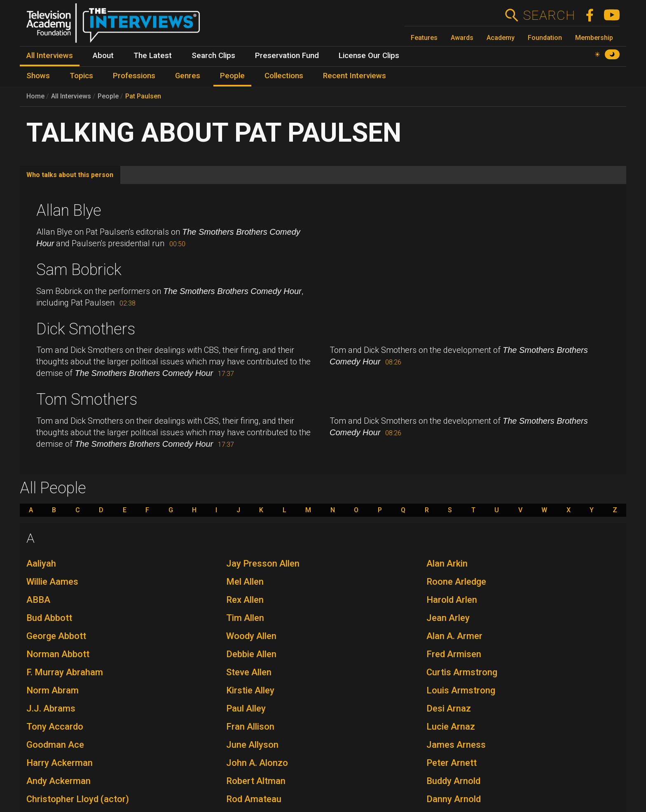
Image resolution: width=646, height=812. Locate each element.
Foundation (545, 38)
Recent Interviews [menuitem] (355, 76)
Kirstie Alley (250, 690)
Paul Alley (246, 708)
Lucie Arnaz (451, 727)
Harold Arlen (452, 600)
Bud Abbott (49, 618)
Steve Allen (249, 672)
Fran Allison (250, 727)
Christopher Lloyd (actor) (78, 799)
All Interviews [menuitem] (50, 56)
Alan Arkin (447, 563)
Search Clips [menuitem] (213, 56)
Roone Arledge (456, 582)
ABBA (38, 600)
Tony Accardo (55, 727)
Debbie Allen (251, 654)
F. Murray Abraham (65, 672)
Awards (462, 38)
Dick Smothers (86, 329)
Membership (594, 38)
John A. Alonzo (257, 763)
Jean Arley (448, 618)
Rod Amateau (254, 799)
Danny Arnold (454, 799)
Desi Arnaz (449, 708)
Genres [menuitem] (188, 76)
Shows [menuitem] (38, 76)
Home (35, 96)
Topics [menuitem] (81, 76)
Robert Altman (256, 781)
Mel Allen (245, 582)
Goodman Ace (55, 745)
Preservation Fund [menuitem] (287, 56)
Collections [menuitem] (284, 76)
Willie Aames (52, 582)
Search (549, 15)
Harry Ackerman (60, 763)
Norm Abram (53, 690)
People (108, 96)
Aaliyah (41, 563)
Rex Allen (245, 600)
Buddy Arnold (453, 781)
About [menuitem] (103, 56)
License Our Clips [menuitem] (369, 56)
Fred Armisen (454, 654)
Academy (501, 38)
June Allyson (252, 745)
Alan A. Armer (454, 636)
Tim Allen (245, 618)
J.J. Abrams (51, 708)
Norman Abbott (58, 654)
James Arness (456, 745)
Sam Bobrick (79, 270)
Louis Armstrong (461, 690)
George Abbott (56, 636)
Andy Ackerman (59, 781)
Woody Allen (251, 636)
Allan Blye (69, 210)
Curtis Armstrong (462, 672)
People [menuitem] (232, 76)
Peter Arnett (452, 763)
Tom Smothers (87, 399)
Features (424, 38)
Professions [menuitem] (134, 76)
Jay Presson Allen (263, 563)
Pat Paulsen (143, 96)
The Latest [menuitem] (153, 56)
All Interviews (71, 96)
